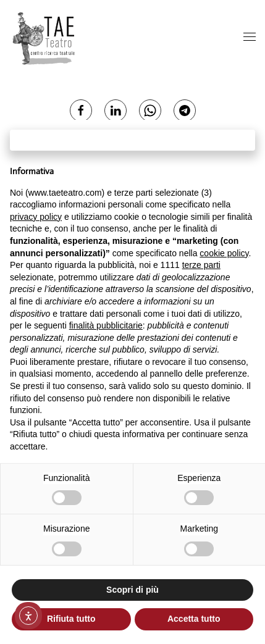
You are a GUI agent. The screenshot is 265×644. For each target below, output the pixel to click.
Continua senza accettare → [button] (132, 140)
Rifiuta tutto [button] (71, 619)
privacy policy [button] (36, 217)
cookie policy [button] (224, 253)
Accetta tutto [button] (194, 619)
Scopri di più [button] (132, 590)
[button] (250, 37)
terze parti (201, 265)
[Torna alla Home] (45, 37)
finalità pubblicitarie (106, 325)
